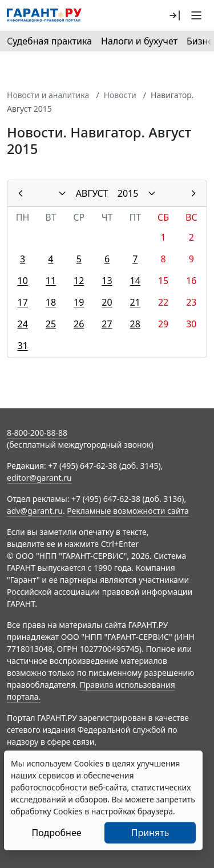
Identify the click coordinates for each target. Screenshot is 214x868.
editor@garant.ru (39, 478)
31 (22, 346)
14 (135, 281)
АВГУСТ (92, 193)
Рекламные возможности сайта (128, 511)
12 (79, 281)
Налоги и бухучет (139, 41)
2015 (128, 193)
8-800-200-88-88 (37, 433)
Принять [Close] (150, 833)
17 (22, 302)
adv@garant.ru (35, 511)
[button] (175, 15)
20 (107, 302)
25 (51, 324)
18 (51, 302)
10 (22, 281)
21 (135, 302)
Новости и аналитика (48, 95)
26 (79, 324)
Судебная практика (49, 41)
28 (135, 324)
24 (22, 324)
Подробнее (56, 833)
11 (51, 281)
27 (107, 324)
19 (79, 302)
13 (107, 281)
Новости (120, 95)
